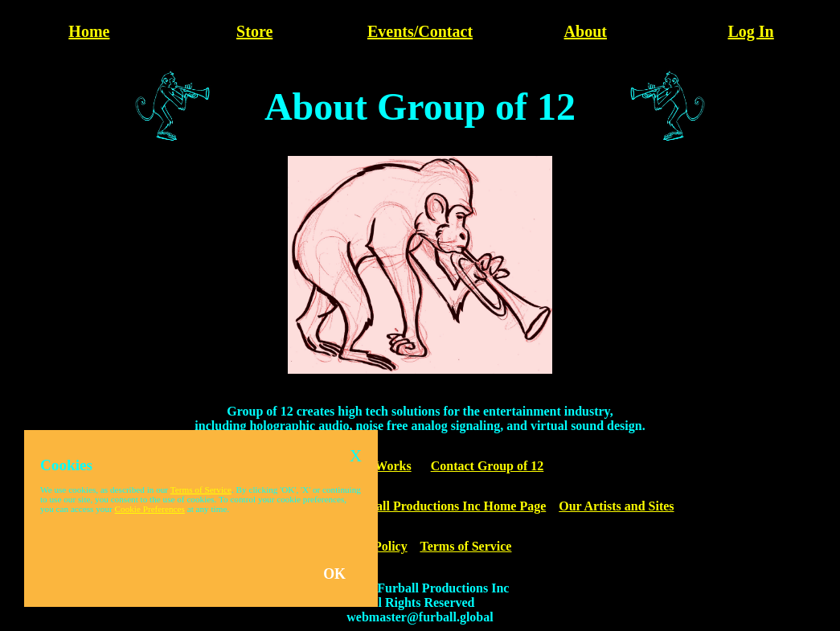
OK (334, 574)
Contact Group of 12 (488, 466)
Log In (750, 31)
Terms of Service (465, 546)
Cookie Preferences (150, 509)
